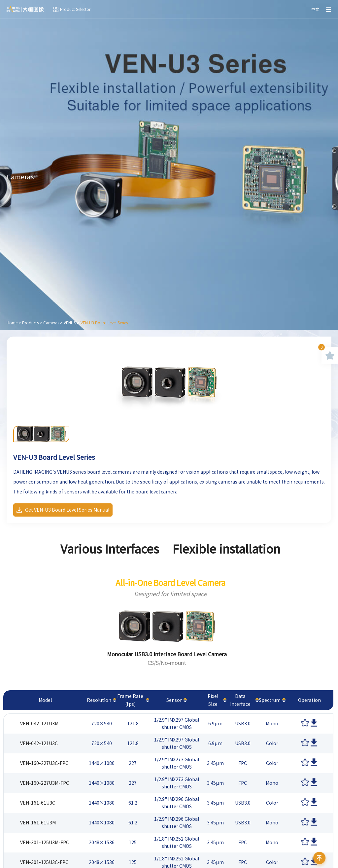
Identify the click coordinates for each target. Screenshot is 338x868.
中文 (315, 9)
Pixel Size (213, 700)
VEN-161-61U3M (38, 823)
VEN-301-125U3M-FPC (45, 843)
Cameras (51, 323)
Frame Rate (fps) (130, 700)
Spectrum (270, 700)
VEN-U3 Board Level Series (104, 323)
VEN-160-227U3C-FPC (44, 763)
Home (12, 323)
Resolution (99, 700)
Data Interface (240, 700)
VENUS (70, 323)
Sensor (174, 700)
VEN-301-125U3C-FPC (44, 862)
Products (30, 323)
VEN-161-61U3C (38, 803)
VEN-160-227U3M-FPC (45, 783)
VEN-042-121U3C (39, 743)
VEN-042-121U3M (39, 724)
